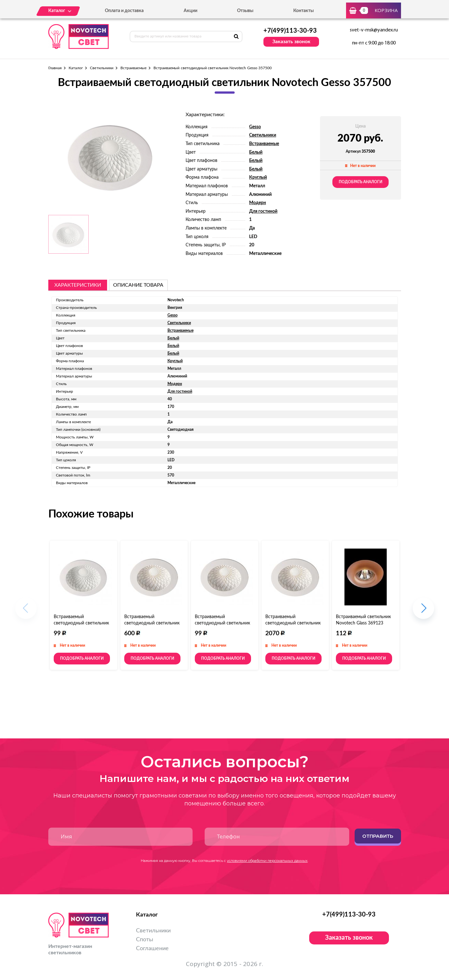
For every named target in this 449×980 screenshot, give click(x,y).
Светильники (102, 68)
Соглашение (152, 949)
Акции (190, 11)
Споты (145, 940)
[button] (423, 612)
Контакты (303, 11)
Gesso (255, 127)
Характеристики (78, 285)
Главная (55, 68)
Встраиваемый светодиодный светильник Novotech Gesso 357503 (293, 623)
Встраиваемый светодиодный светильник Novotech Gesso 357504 (222, 623)
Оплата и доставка (124, 11)
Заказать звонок (291, 42)
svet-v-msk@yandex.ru (374, 30)
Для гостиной (263, 211)
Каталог (76, 68)
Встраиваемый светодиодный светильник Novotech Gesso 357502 (152, 623)
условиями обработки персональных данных (267, 861)
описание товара (138, 285)
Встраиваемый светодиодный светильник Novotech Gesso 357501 (81, 623)
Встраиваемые (133, 68)
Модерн (258, 203)
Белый (256, 152)
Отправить (378, 836)
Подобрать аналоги (361, 182)
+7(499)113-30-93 (290, 31)
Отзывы (245, 11)
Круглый (258, 177)
